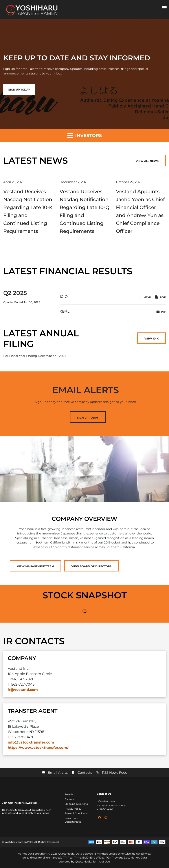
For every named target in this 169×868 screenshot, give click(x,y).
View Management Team (35, 566)
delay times (30, 858)
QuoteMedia (66, 854)
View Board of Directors (91, 566)
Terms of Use (101, 862)
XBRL (64, 311)
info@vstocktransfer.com (31, 742)
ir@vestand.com (23, 690)
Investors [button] (85, 135)
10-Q (64, 297)
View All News (147, 161)
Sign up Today (19, 90)
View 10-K (152, 338)
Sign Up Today (88, 418)
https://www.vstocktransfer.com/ (38, 748)
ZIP (161, 312)
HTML (145, 297)
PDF (160, 297)
